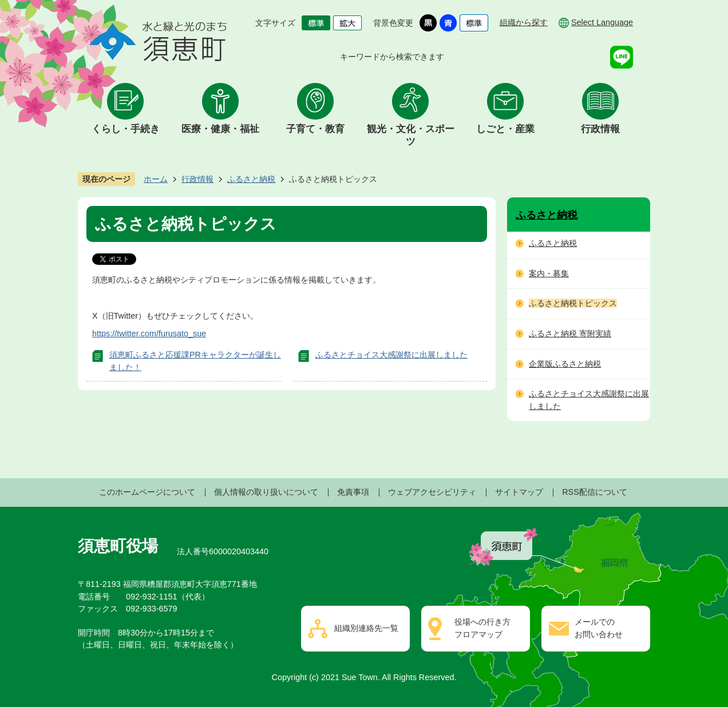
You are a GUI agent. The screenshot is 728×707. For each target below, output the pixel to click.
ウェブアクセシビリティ (432, 492)
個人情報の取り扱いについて (266, 492)
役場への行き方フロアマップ (482, 628)
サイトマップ (519, 492)
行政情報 (600, 129)
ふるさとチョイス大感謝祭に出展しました (391, 355)
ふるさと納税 (251, 179)
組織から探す (524, 22)
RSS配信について (595, 492)
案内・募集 (549, 273)
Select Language (602, 22)
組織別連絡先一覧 (366, 628)
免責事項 (353, 492)
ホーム (156, 179)
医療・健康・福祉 (220, 129)
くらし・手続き (126, 129)
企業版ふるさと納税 (565, 364)
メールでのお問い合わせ (599, 628)
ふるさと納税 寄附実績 (570, 333)
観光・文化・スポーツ (411, 135)
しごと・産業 (505, 129)
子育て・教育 (315, 129)
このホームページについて (147, 492)
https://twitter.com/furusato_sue (149, 333)
